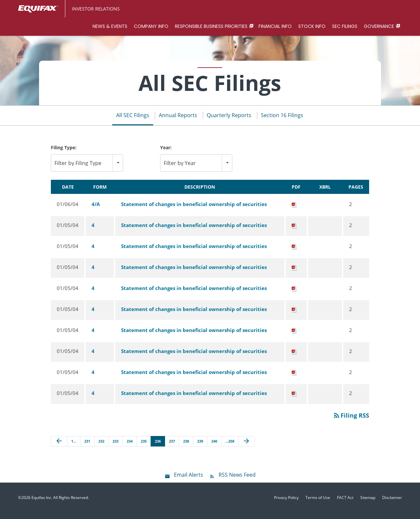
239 (200, 447)
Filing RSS (351, 421)
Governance (379, 26)
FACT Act (345, 504)
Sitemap (368, 504)
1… (74, 447)
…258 (230, 447)
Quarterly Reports (229, 121)
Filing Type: (64, 154)
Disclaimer (392, 504)
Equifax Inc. (42, 504)
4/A (96, 210)
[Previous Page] (59, 447)
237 (172, 447)
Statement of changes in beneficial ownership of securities (194, 210)
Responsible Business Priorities (211, 26)
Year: (166, 154)
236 (158, 447)
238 (186, 447)
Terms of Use (318, 504)
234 (130, 447)
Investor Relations (96, 9)
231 (87, 447)
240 (214, 447)
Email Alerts (189, 481)
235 (144, 447)
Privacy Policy (286, 504)
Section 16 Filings (282, 121)
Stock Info (312, 26)
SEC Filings (345, 26)
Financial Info (275, 26)
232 (101, 447)
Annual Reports (178, 121)
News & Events (110, 26)
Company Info (151, 26)
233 (115, 447)
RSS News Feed (237, 481)
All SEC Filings (133, 121)
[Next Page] (246, 447)
